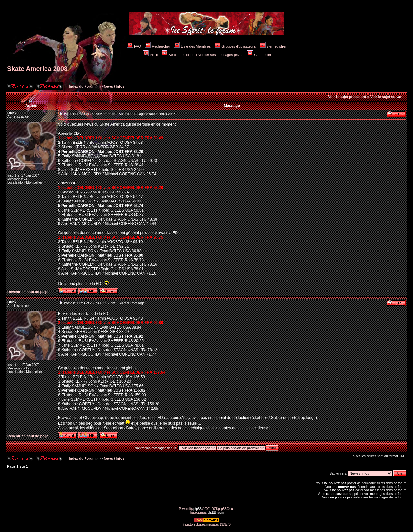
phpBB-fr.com (215, 512)
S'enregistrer (273, 46)
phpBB (197, 509)
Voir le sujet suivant (387, 97)
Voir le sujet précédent (347, 97)
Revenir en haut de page (28, 292)
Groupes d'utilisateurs (235, 46)
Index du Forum (82, 86)
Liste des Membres (192, 46)
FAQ (134, 46)
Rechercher (157, 46)
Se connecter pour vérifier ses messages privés (202, 55)
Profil (150, 55)
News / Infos (114, 86)
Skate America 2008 (37, 69)
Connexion (259, 55)
